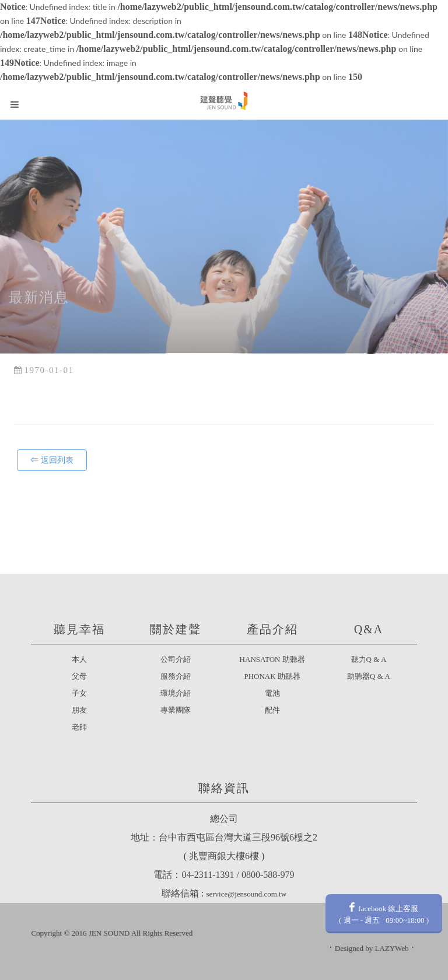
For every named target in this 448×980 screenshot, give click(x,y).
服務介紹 (176, 676)
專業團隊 (176, 710)
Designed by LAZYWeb (372, 948)
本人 (79, 659)
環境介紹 (176, 693)
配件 (272, 710)
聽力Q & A (369, 659)
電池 (272, 693)
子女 (79, 693)
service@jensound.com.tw (246, 894)
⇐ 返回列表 (52, 460)
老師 (79, 727)
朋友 (79, 710)
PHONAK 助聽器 (272, 676)
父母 (79, 676)
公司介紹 (176, 659)
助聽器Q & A (369, 676)
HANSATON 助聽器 (272, 659)
